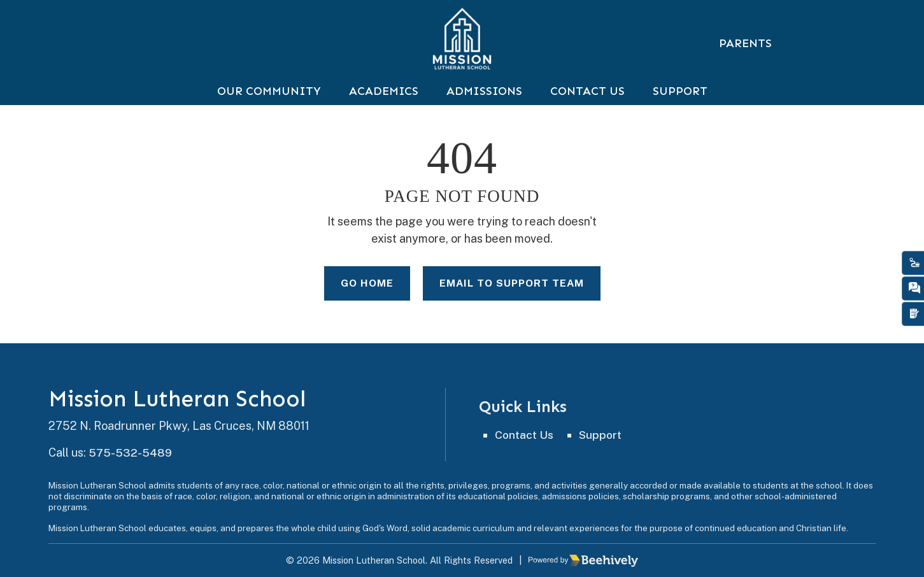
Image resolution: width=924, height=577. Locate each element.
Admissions (484, 103)
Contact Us (587, 103)
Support (680, 103)
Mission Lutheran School (182, 399)
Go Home (365, 296)
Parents (745, 43)
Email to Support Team (512, 296)
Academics (384, 103)
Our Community (269, 103)
